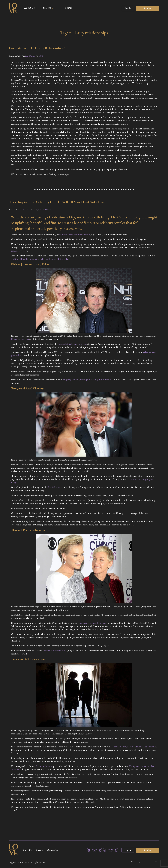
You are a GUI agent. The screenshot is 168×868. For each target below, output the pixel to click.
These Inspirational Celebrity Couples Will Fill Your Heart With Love (57, 202)
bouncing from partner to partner (75, 234)
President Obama (44, 766)
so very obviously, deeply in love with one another (133, 747)
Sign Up (148, 8)
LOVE (41, 56)
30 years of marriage (20, 339)
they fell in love (55, 487)
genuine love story (19, 251)
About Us (29, 8)
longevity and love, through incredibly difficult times (87, 380)
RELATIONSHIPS (44, 210)
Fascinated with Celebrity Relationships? (37, 48)
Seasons (47, 8)
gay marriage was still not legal (93, 623)
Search (69, 8)
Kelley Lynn (26, 210)
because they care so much (55, 650)
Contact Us (53, 850)
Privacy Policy (135, 862)
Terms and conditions (152, 862)
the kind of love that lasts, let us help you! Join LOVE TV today (40, 259)
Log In (128, 8)
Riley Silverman (30, 56)
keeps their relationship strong (73, 344)
